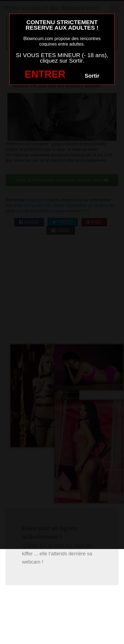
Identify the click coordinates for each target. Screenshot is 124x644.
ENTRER (45, 74)
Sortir (92, 76)
